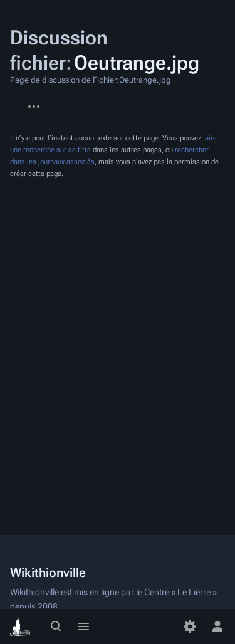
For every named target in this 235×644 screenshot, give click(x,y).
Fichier (10, 100)
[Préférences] (190, 626)
